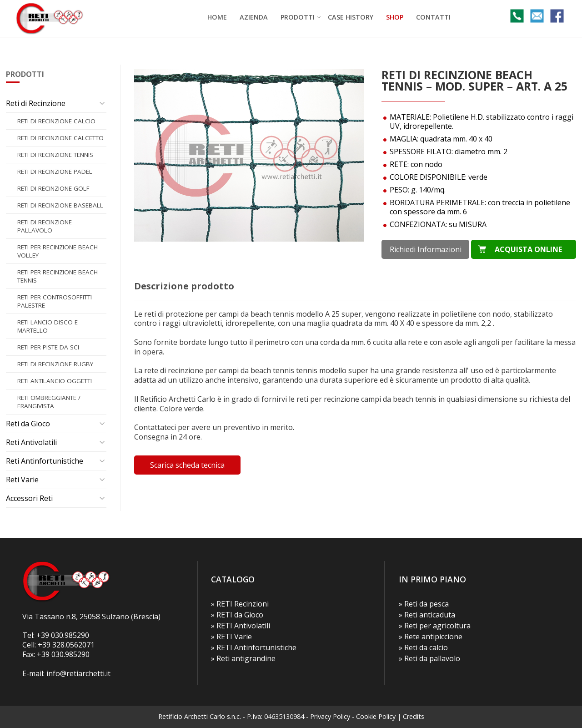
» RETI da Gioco (237, 615)
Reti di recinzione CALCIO (56, 121)
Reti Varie (22, 480)
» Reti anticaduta (427, 615)
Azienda (254, 17)
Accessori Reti (29, 498)
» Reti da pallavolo (429, 658)
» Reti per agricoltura (435, 626)
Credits (414, 716)
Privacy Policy (330, 716)
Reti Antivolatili (31, 442)
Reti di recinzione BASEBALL (60, 205)
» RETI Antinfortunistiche (254, 647)
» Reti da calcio (423, 647)
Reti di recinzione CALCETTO (60, 138)
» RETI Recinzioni (240, 604)
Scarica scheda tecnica (187, 465)
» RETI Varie (231, 637)
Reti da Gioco (28, 424)
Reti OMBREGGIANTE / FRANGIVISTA (49, 402)
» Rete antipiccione (431, 637)
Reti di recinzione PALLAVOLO (45, 226)
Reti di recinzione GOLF (53, 188)
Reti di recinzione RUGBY (55, 364)
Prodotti (298, 17)
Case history (351, 17)
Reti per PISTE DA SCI (48, 347)
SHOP (395, 17)
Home (217, 17)
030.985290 (70, 635)
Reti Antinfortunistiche (45, 461)
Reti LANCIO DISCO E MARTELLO (48, 326)
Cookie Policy (376, 716)
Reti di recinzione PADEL (55, 172)
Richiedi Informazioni (426, 249)
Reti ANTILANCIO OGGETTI (55, 381)
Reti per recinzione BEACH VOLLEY (58, 251)
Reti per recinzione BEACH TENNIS (58, 276)
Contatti (433, 17)
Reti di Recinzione (36, 103)
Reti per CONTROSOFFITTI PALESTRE (55, 301)
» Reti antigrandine (243, 658)
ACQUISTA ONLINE (528, 249)
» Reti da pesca (424, 604)
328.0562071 (73, 645)
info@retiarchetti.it (78, 673)
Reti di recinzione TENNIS (55, 155)
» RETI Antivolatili (241, 626)
